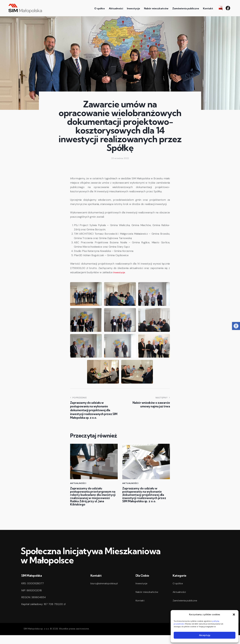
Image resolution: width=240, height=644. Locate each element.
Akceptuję (205, 635)
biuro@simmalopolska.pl (105, 592)
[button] (236, 326)
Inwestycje (120, 272)
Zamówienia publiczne (186, 609)
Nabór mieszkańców (148, 601)
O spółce (178, 592)
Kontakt (140, 609)
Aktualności (79, 483)
